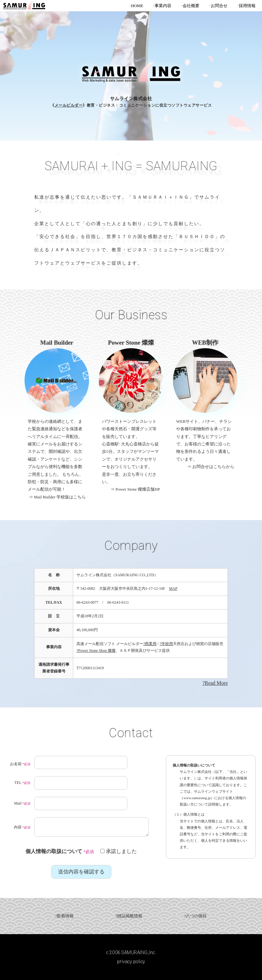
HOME (137, 6)
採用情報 (247, 6)
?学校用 (166, 644)
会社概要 (191, 6)
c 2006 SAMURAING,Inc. (131, 953)
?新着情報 (65, 916)
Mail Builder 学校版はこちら (60, 497)
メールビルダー (69, 105)
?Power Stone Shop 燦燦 (96, 651)
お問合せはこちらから (213, 467)
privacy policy (131, 962)
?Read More (215, 683)
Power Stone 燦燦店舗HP (138, 489)
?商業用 (150, 644)
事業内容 (163, 6)
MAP (173, 589)
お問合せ (219, 6)
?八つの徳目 (196, 916)
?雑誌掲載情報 (129, 916)
